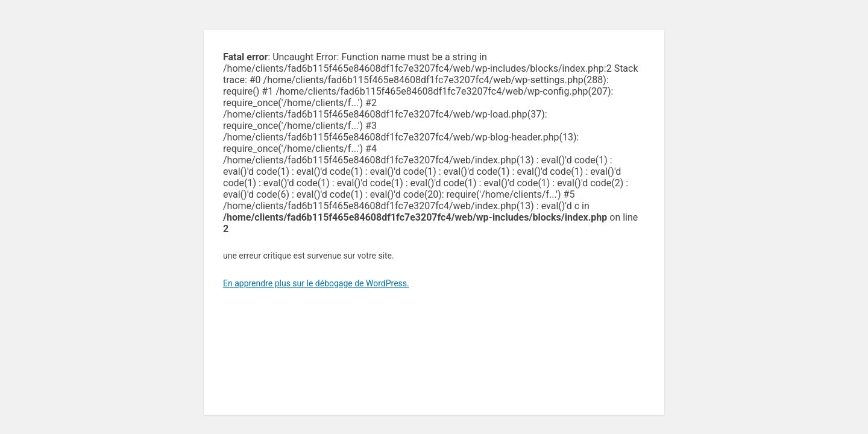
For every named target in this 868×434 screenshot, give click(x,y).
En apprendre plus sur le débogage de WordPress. (316, 283)
